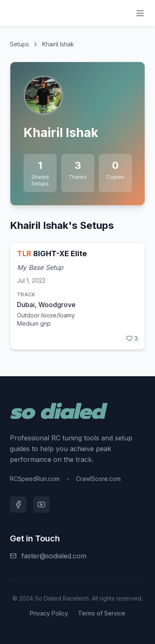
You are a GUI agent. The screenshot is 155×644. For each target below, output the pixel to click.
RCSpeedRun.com (35, 479)
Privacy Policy (49, 613)
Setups (19, 44)
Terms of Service (102, 613)
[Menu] (140, 13)
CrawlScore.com (98, 479)
